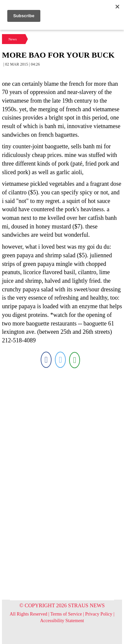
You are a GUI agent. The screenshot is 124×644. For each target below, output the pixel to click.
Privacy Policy (99, 614)
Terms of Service (66, 614)
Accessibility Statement (62, 621)
